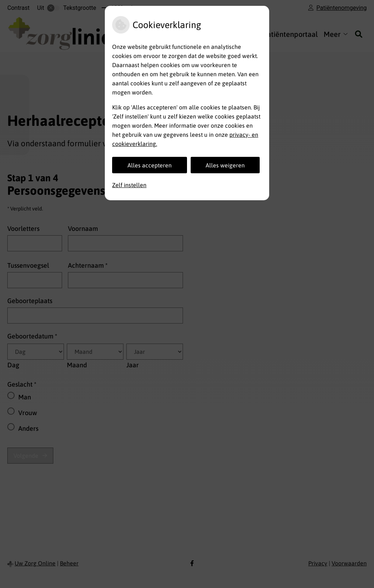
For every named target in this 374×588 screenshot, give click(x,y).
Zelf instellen (129, 185)
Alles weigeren (225, 165)
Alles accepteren (150, 165)
